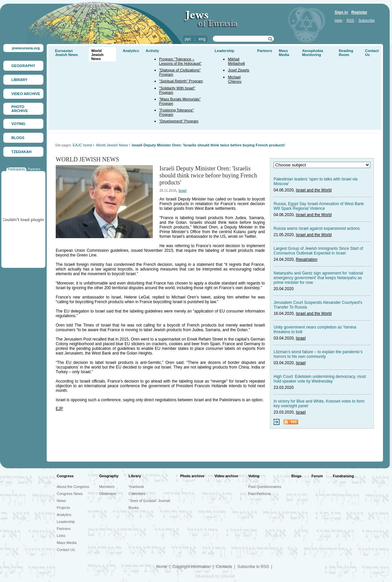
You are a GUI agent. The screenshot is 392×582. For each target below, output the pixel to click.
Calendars (137, 494)
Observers (108, 494)
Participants (16, 169)
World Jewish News (98, 55)
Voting (254, 476)
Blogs (296, 476)
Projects (63, 508)
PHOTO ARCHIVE (20, 109)
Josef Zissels (239, 70)
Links (61, 536)
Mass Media (284, 53)
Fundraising (343, 476)
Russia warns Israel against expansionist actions (317, 228)
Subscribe (367, 20)
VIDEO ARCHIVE (26, 94)
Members (107, 487)
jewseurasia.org (26, 48)
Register (359, 12)
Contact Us (66, 550)
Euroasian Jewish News (66, 53)
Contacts (224, 567)
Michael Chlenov (235, 79)
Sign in (341, 12)
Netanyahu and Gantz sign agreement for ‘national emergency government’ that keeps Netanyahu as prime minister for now (318, 278)
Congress (65, 476)
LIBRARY (19, 80)
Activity (152, 51)
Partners (34, 169)
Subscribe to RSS (253, 567)
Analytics (131, 51)
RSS (350, 20)
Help (338, 20)
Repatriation (307, 259)
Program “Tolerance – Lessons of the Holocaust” (180, 61)
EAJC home (83, 145)
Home (162, 567)
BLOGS (18, 138)
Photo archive (192, 476)
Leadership (224, 51)
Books (134, 508)
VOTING (18, 124)
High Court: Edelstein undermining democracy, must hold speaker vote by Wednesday (320, 379)
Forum (317, 476)
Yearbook (136, 487)
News (61, 501)
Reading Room (346, 53)
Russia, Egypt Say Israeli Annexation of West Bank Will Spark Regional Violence (319, 206)
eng (202, 39)
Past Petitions (259, 494)
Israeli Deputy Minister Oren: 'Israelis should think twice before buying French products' (209, 145)
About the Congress (73, 487)
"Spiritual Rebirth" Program (181, 81)
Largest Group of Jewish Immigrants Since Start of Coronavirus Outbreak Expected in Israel (318, 251)
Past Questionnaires (265, 487)
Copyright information (191, 567)
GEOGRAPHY (23, 66)
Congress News (70, 494)
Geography (109, 476)
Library (135, 476)
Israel (182, 191)
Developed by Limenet (215, 576)
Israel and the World (314, 190)
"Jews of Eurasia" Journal (149, 501)
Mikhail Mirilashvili (236, 61)
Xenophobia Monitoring (312, 53)
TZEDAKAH (22, 152)
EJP (59, 409)
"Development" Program (179, 121)
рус (188, 39)
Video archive (226, 476)
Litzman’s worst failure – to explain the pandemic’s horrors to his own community (318, 354)
